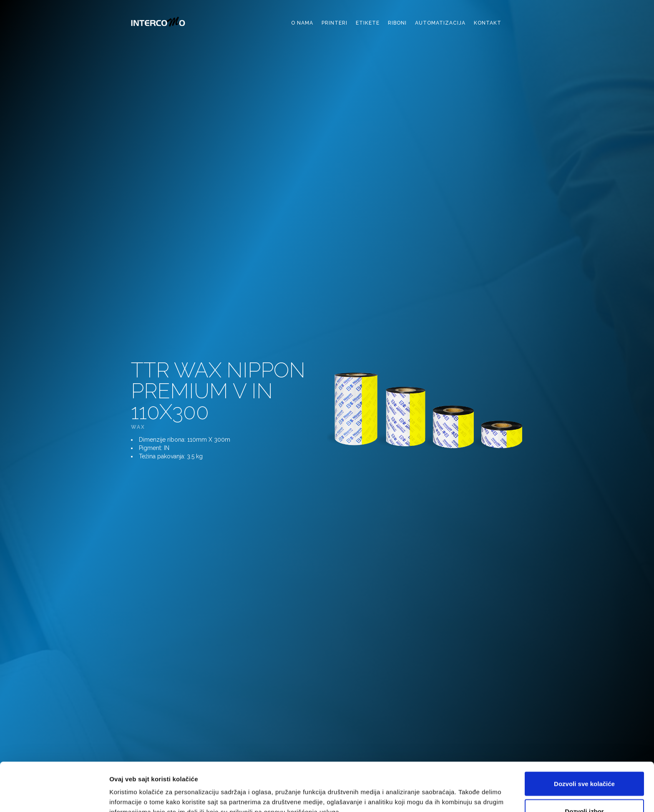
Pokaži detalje (443, 791)
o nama (302, 23)
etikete (368, 23)
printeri (335, 23)
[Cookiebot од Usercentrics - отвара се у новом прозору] (54, 796)
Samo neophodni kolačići (585, 790)
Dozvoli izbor (584, 763)
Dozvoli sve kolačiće (584, 735)
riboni (397, 23)
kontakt (488, 23)
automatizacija (440, 23)
